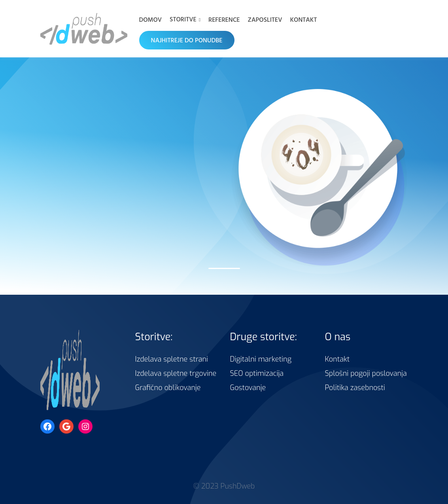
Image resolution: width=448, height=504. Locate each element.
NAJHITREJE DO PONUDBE (187, 40)
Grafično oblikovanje (168, 388)
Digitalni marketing (261, 359)
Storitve (183, 19)
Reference (224, 19)
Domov (151, 19)
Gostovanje (248, 388)
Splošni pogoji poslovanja (366, 373)
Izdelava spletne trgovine (176, 373)
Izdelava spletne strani (172, 359)
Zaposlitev (265, 19)
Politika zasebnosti (355, 388)
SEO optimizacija (257, 373)
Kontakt (303, 19)
